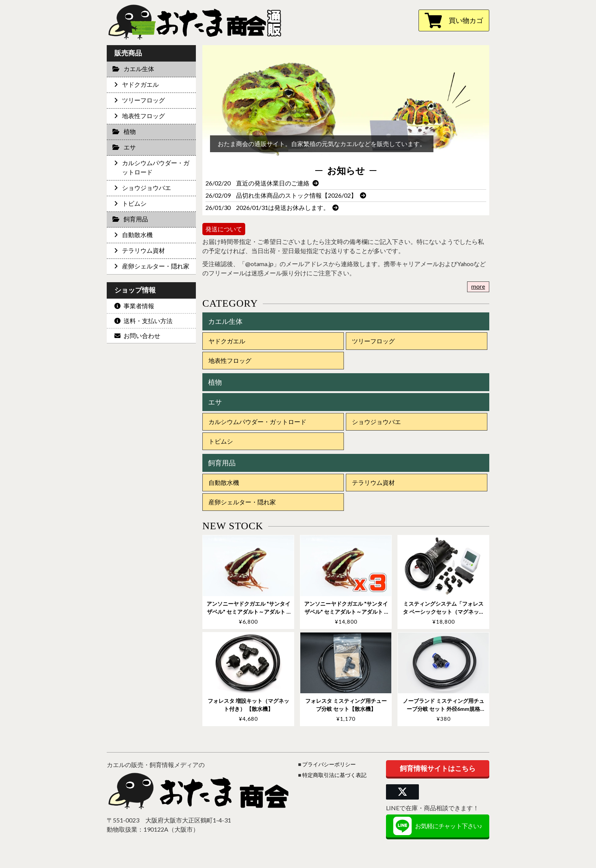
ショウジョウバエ (376, 422)
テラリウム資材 (373, 482)
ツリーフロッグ (373, 341)
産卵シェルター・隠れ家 (242, 502)
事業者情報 (134, 306)
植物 (215, 382)
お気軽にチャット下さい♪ (437, 826)
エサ (215, 402)
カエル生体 (225, 321)
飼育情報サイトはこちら (438, 768)
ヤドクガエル (227, 341)
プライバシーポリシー (329, 764)
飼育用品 (222, 463)
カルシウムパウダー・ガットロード (257, 422)
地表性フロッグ (230, 360)
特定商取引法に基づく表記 (334, 775)
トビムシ (221, 441)
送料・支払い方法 (143, 321)
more (478, 286)
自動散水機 (224, 482)
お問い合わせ (137, 336)
